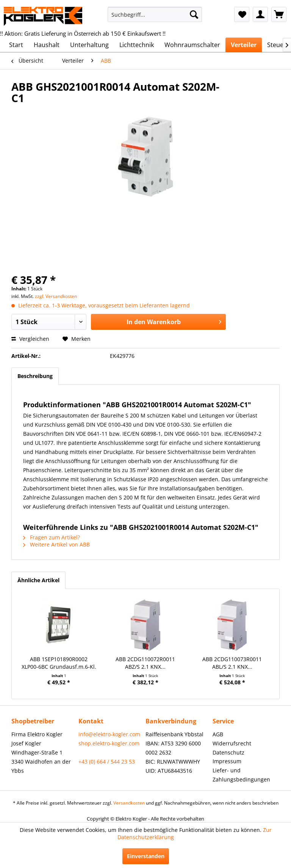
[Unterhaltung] (89, 45)
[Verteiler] (244, 45)
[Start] (16, 45)
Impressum (227, 761)
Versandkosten (129, 803)
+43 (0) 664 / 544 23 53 (107, 762)
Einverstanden (146, 856)
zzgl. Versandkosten (56, 296)
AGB (218, 734)
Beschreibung (35, 376)
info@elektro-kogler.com (109, 734)
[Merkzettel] (242, 14)
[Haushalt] (47, 45)
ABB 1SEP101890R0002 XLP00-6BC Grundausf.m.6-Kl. (59, 663)
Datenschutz (228, 752)
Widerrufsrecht (232, 743)
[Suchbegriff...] (155, 14)
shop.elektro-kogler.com (109, 743)
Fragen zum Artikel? (52, 537)
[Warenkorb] (279, 14)
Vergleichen (30, 339)
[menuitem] (155, 14)
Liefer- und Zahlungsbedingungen (241, 775)
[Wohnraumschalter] (192, 45)
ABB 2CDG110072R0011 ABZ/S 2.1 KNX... (145, 663)
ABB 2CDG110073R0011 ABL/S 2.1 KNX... (232, 663)
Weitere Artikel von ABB (56, 544)
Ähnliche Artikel (38, 580)
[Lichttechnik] (137, 45)
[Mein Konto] (260, 14)
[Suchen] (194, 14)
